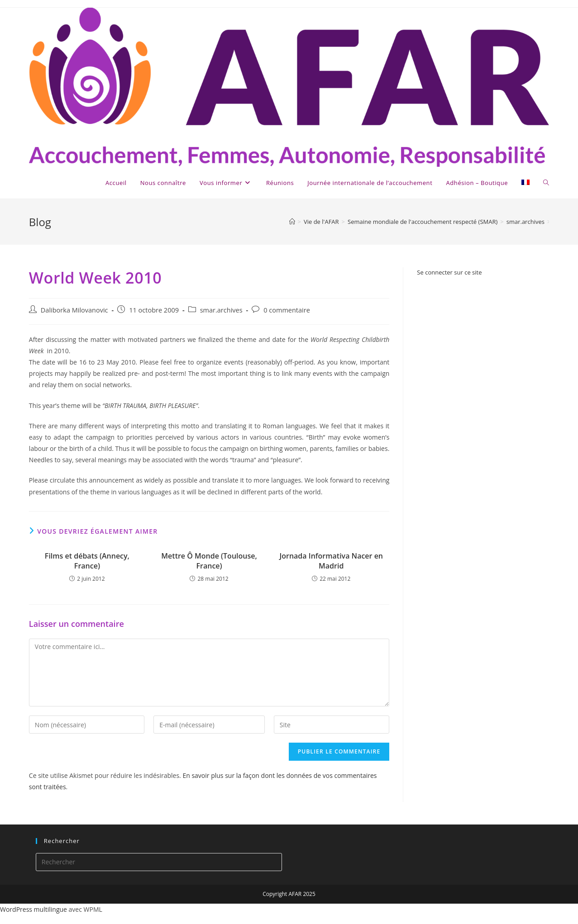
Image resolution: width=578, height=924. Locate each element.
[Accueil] (292, 222)
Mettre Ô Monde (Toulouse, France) (209, 561)
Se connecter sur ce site (449, 272)
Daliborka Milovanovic (74, 310)
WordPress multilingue (33, 909)
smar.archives (221, 310)
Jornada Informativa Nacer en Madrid (331, 561)
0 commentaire (287, 310)
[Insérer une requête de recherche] (159, 862)
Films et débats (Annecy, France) (87, 561)
